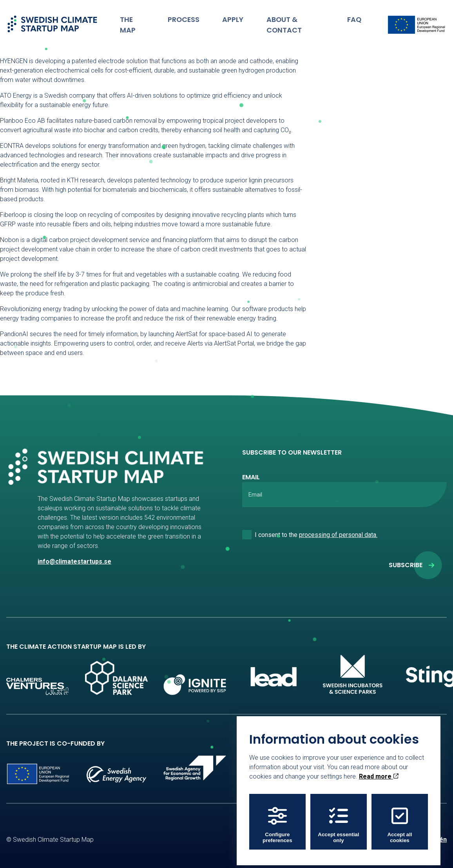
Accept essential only (338, 820)
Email (251, 477)
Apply (238, 17)
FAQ (356, 17)
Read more (379, 772)
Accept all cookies (400, 820)
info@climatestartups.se (74, 561)
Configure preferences (277, 820)
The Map (147, 17)
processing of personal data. (338, 535)
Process (194, 17)
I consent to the (316, 535)
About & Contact (299, 17)
